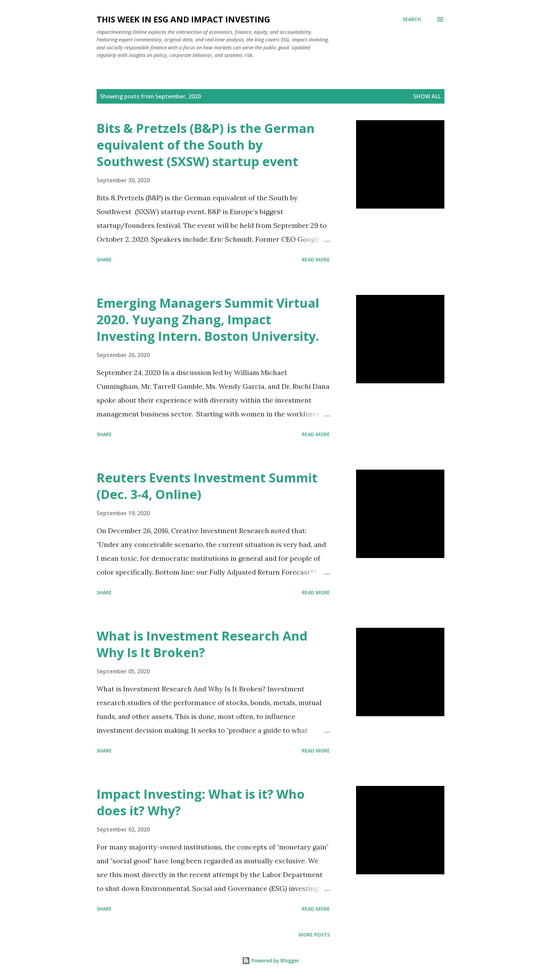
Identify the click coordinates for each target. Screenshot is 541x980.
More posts (314, 935)
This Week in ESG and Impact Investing (183, 19)
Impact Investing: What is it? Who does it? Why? (201, 802)
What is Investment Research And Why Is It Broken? (202, 644)
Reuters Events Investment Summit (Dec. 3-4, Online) (207, 486)
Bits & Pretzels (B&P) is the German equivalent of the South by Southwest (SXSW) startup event (206, 145)
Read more (316, 260)
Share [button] (104, 260)
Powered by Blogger (270, 960)
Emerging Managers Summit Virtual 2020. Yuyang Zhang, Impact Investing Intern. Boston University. (208, 320)
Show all (427, 96)
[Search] (412, 19)
